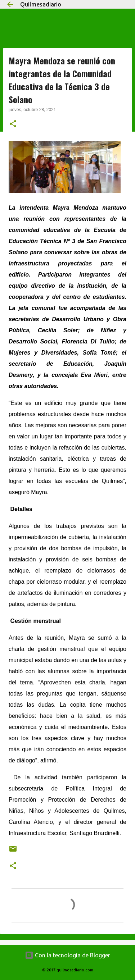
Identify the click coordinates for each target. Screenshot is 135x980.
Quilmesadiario (41, 4)
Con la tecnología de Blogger (67, 955)
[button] (13, 124)
